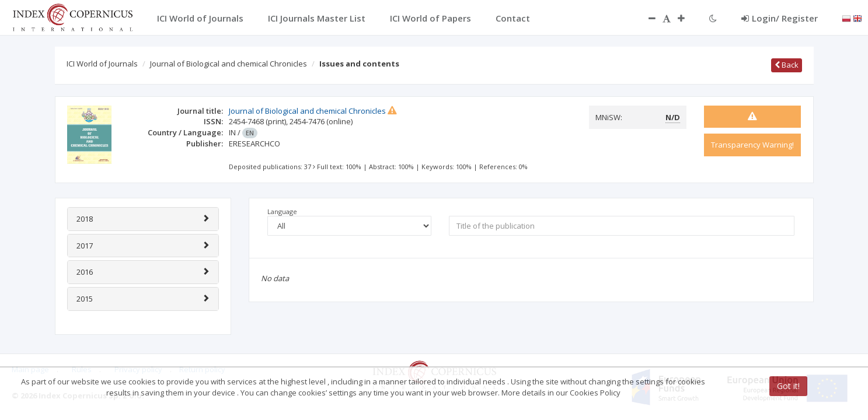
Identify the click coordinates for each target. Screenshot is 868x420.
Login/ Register (780, 18)
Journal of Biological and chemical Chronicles (229, 64)
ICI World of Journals (102, 64)
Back (787, 65)
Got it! (788, 386)
